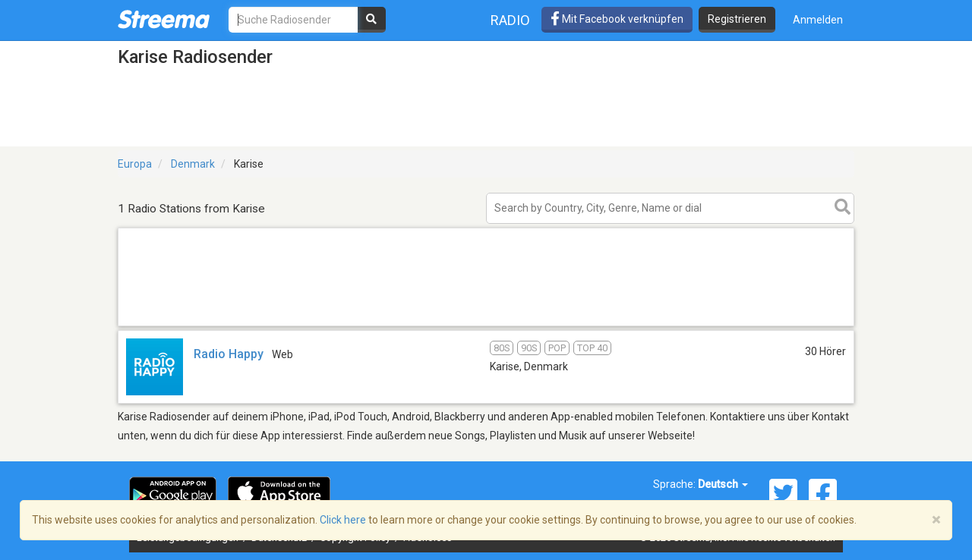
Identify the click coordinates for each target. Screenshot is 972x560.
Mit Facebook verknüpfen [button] (617, 19)
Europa (135, 164)
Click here (343, 520)
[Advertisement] (486, 325)
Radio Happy (229, 354)
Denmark (193, 164)
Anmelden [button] (818, 20)
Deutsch (723, 484)
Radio (510, 20)
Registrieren (737, 19)
